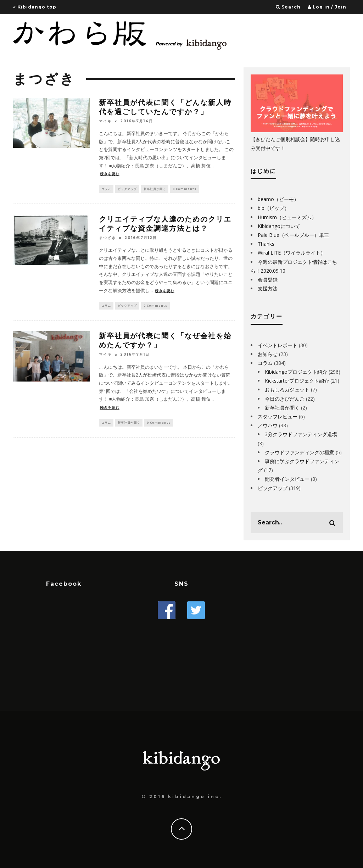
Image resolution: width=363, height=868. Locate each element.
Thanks (266, 244)
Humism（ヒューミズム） (287, 217)
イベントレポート (278, 345)
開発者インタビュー (287, 479)
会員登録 (268, 280)
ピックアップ (127, 189)
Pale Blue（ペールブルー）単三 (293, 235)
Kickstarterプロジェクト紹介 (297, 381)
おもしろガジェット (287, 390)
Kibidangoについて (279, 226)
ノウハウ (268, 425)
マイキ (105, 121)
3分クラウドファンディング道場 (301, 434)
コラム (106, 189)
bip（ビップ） (273, 208)
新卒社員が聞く (155, 189)
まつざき (107, 239)
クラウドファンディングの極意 (300, 452)
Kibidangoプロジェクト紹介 (296, 372)
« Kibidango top (35, 7)
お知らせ (268, 354)
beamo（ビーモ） (278, 199)
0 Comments (185, 189)
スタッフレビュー (278, 416)
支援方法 (268, 288)
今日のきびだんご (285, 399)
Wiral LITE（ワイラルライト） (292, 253)
